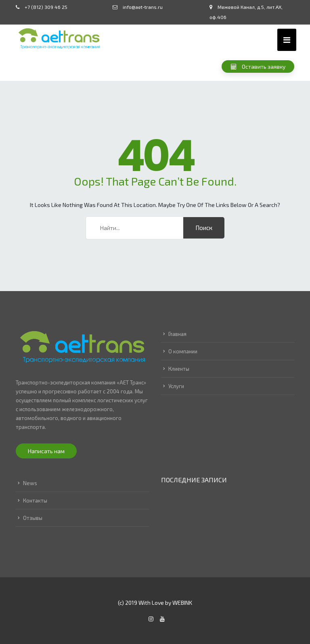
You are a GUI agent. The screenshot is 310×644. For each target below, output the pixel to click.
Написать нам (46, 451)
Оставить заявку (258, 67)
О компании (183, 351)
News (30, 483)
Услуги (176, 386)
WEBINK (182, 603)
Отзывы (33, 518)
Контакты (35, 500)
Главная (177, 334)
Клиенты (179, 369)
